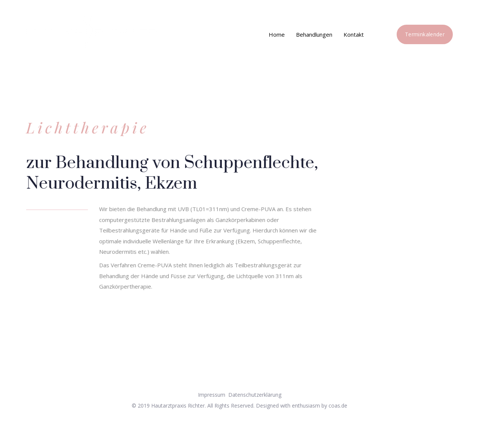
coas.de (338, 406)
